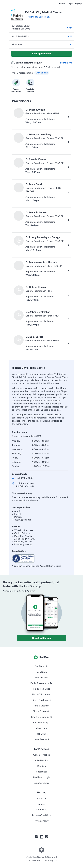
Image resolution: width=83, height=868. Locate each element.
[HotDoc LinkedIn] (42, 837)
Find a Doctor (41, 672)
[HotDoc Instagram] (47, 837)
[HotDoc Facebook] (36, 837)
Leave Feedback (41, 739)
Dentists (41, 766)
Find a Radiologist (41, 723)
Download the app (41, 638)
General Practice (41, 755)
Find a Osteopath (42, 711)
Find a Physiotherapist (41, 683)
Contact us (41, 810)
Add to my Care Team (37, 17)
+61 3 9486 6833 (25, 478)
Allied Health (41, 761)
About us (42, 798)
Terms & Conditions (41, 815)
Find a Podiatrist (42, 689)
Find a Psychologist (42, 700)
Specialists (42, 772)
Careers (42, 804)
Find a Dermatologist (41, 717)
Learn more (66, 63)
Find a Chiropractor (42, 695)
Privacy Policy (41, 821)
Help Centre (41, 734)
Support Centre (41, 783)
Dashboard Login (42, 777)
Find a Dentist (41, 678)
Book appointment (42, 54)
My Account (42, 728)
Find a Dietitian (42, 706)
